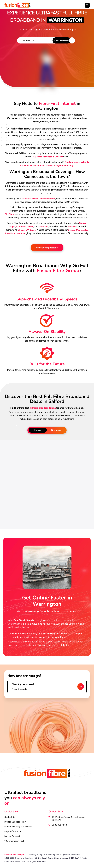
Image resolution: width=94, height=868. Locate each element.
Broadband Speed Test (15, 822)
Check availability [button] (62, 40)
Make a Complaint (13, 836)
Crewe (30, 227)
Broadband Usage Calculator (18, 827)
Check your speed (23, 684)
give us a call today (59, 645)
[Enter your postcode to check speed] (47, 687)
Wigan (12, 227)
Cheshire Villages (27, 230)
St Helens (21, 227)
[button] (87, 5)
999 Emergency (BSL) (15, 841)
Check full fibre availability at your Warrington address (38, 634)
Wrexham (43, 227)
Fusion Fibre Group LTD (16, 855)
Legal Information (13, 831)
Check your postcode (47, 248)
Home (38, 430)
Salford (83, 223)
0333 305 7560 (59, 825)
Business (56, 430)
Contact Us (10, 817)
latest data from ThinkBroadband (38, 199)
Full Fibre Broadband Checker (48, 157)
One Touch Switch (24, 620)
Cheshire (73, 227)
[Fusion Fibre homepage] (47, 779)
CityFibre (9, 214)
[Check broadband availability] (81, 687)
